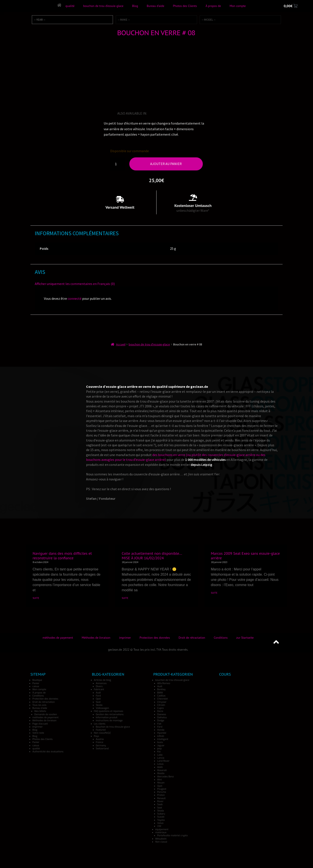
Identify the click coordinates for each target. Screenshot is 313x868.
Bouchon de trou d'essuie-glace (113, 727)
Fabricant (99, 689)
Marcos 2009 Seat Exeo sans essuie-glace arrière (245, 556)
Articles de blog (102, 680)
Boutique (37, 680)
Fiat (159, 724)
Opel (98, 699)
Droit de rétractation (192, 638)
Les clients (100, 724)
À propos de (213, 6)
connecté (75, 298)
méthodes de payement (58, 638)
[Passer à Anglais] (151, 113)
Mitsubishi (161, 839)
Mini (159, 780)
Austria (100, 739)
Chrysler (162, 702)
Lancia (161, 758)
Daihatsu (162, 717)
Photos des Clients (185, 6)
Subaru (161, 814)
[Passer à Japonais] (169, 113)
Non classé (161, 842)
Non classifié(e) (102, 733)
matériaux (161, 832)
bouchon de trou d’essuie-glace (103, 6)
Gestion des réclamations (110, 714)
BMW (160, 693)
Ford (98, 696)
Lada (160, 755)
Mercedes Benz (165, 777)
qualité (70, 6)
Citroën (161, 705)
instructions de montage (109, 721)
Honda (161, 730)
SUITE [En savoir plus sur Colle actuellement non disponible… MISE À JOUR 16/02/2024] (125, 598)
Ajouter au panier (166, 164)
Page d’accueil (40, 724)
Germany (101, 746)
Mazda (161, 773)
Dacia (160, 711)
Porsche (162, 792)
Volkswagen (102, 708)
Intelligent (163, 739)
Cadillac (161, 696)
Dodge (161, 721)
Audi (98, 693)
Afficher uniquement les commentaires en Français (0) (75, 284)
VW (159, 826)
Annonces (101, 683)
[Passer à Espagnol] (175, 113)
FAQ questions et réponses (109, 711)
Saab (160, 804)
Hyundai (162, 733)
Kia (159, 752)
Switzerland (102, 749)
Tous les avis (39, 705)
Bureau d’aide (155, 6)
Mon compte (238, 6)
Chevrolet (162, 699)
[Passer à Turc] (188, 113)
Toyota (161, 820)
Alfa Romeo (164, 683)
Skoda (99, 705)
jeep (159, 749)
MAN (160, 767)
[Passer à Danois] (194, 113)
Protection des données (155, 638)
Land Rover (163, 761)
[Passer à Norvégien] (181, 113)
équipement (162, 829)
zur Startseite (245, 638)
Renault (161, 798)
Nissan (161, 783)
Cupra (160, 708)
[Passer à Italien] (163, 113)
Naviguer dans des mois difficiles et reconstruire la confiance (62, 556)
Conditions (221, 638)
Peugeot (162, 789)
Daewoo (161, 714)
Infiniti (161, 736)
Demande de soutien (46, 714)
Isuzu (160, 742)
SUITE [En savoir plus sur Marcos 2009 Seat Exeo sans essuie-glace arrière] (214, 593)
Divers (99, 686)
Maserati (162, 770)
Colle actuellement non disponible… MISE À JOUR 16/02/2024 (152, 556)
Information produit (107, 717)
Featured (101, 730)
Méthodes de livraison (96, 638)
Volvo (160, 823)
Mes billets (40, 711)
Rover (160, 801)
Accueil (121, 344)
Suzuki (161, 817)
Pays (97, 736)
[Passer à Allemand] (157, 113)
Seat (98, 702)
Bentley (161, 689)
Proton (161, 795)
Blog (135, 6)
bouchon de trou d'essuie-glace (149, 344)
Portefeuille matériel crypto (172, 836)
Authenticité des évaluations (48, 752)
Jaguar (161, 746)
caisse (36, 686)
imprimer (125, 638)
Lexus (160, 764)
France (100, 742)
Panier (36, 683)
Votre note (38, 733)
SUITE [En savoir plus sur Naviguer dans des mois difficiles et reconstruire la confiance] (36, 598)
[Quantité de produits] (118, 164)
